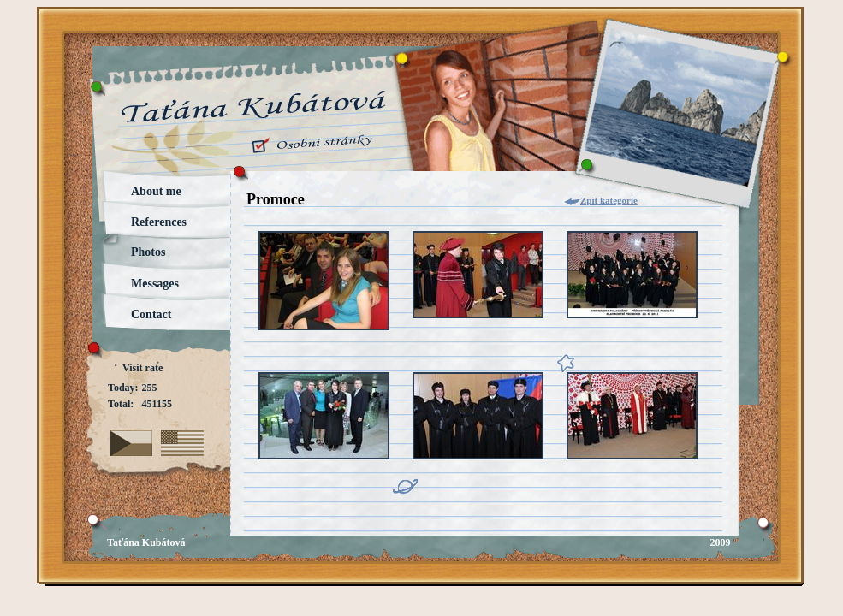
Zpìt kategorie (609, 200)
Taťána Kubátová (146, 542)
